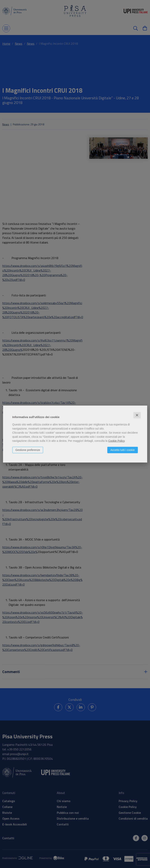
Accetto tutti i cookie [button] (122, 450)
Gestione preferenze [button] (28, 450)
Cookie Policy (116, 441)
